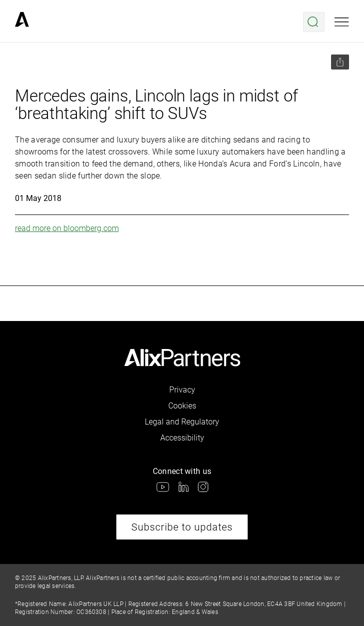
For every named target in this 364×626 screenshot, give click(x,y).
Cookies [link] (182, 406)
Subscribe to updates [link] (182, 527)
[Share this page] (340, 62)
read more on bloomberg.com (67, 228)
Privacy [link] (182, 390)
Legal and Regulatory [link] (182, 422)
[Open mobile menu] (342, 22)
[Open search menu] (314, 22)
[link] (22, 22)
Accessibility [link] (182, 438)
